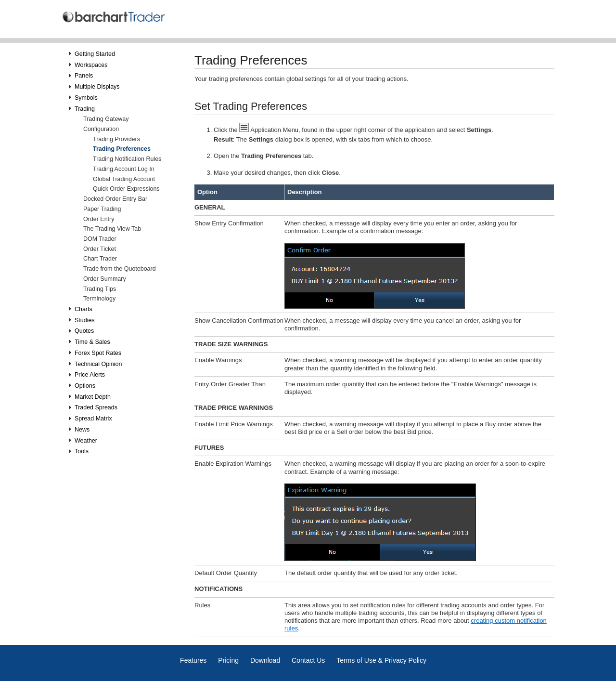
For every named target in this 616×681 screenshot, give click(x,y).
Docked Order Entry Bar (115, 199)
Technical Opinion (98, 364)
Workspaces (91, 65)
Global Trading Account (124, 179)
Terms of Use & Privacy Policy (381, 660)
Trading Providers (116, 139)
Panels (84, 76)
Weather (86, 441)
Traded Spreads (96, 407)
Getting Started (95, 54)
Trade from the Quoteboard (120, 269)
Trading (85, 109)
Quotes (84, 331)
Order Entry (99, 219)
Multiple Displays (97, 87)
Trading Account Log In (124, 169)
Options (85, 386)
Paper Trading (102, 209)
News (82, 430)
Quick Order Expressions (126, 189)
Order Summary (105, 279)
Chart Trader (100, 259)
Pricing (228, 660)
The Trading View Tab (112, 229)
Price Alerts (90, 375)
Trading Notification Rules (127, 159)
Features (193, 660)
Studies (85, 320)
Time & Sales (92, 342)
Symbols (86, 98)
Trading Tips (100, 289)
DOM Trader (100, 239)
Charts (83, 309)
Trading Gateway (106, 119)
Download (265, 660)
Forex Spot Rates (98, 353)
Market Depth (93, 397)
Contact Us (308, 660)
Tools (82, 451)
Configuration (101, 129)
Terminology (99, 299)
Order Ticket (100, 249)
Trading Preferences (122, 149)
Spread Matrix (93, 419)
